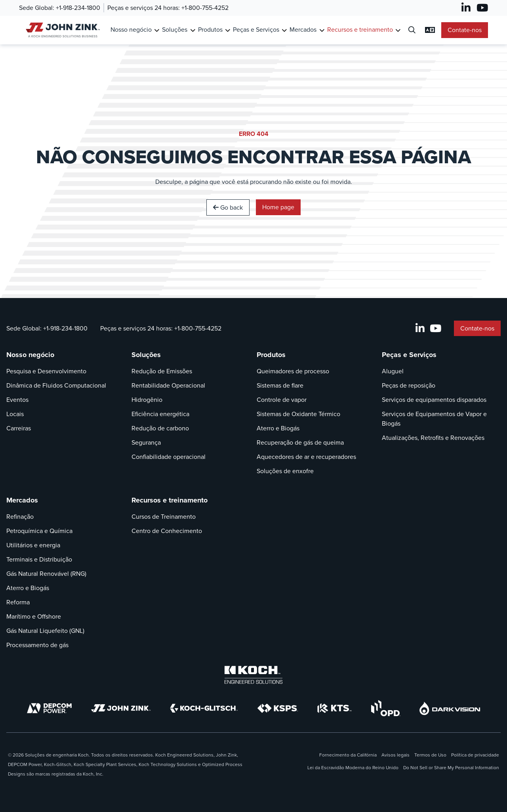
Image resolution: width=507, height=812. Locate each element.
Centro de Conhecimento (167, 531)
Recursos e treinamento (170, 500)
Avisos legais (395, 755)
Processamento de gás (37, 645)
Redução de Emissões (162, 371)
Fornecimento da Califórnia (348, 755)
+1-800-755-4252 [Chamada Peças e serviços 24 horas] (205, 8)
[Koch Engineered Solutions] (253, 675)
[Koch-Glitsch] (204, 708)
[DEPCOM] (49, 708)
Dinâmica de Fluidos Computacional (56, 385)
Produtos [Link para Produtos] (210, 30)
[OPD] (386, 708)
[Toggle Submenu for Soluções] (193, 30)
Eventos (17, 400)
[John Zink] (121, 708)
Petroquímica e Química (39, 531)
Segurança (146, 442)
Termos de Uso (430, 755)
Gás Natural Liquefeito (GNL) (45, 631)
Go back (228, 207)
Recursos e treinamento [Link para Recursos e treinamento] (360, 30)
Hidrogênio (147, 400)
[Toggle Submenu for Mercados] (322, 30)
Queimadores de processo (293, 371)
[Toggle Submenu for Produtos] (228, 30)
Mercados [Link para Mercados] (303, 30)
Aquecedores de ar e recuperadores (306, 457)
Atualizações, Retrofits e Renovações (433, 438)
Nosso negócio (30, 355)
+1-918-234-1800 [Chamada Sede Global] (78, 8)
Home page (278, 207)
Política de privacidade (475, 755)
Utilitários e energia (33, 545)
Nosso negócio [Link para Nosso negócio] (131, 30)
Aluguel (393, 371)
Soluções (146, 355)
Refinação (20, 517)
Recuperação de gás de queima (300, 442)
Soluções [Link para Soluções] (175, 30)
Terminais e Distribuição (39, 559)
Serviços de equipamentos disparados (434, 400)
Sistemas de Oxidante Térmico (298, 414)
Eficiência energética (160, 414)
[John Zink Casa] (62, 30)
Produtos (271, 355)
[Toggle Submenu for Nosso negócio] (157, 30)
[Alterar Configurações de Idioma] (430, 30)
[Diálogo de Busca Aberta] (412, 30)
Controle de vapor (282, 400)
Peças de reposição (409, 385)
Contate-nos (465, 30)
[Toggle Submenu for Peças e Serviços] (284, 30)
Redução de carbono (160, 428)
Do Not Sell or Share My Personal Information (451, 768)
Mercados (22, 500)
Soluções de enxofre (285, 471)
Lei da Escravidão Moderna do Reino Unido (353, 768)
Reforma (18, 602)
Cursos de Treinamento (164, 517)
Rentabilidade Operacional (168, 385)
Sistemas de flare (280, 385)
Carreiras (19, 428)
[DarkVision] (450, 708)
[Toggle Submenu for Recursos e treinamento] (398, 30)
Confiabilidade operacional (169, 457)
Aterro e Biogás (278, 428)
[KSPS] (278, 708)
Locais (15, 414)
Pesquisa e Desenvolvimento (46, 371)
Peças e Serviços (409, 355)
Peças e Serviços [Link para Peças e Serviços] (256, 30)
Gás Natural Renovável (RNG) (46, 574)
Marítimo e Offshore (34, 616)
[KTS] (335, 708)
